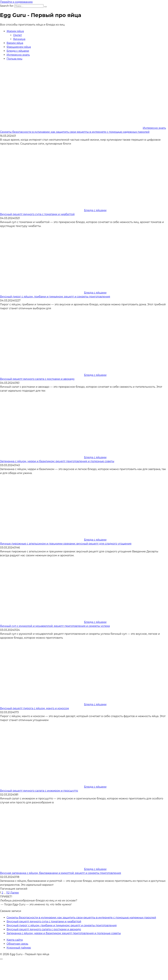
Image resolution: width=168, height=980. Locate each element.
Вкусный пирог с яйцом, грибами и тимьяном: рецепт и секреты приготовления (55, 297)
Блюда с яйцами (18, 51)
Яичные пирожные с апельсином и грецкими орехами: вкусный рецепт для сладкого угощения (66, 544)
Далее (15, 893)
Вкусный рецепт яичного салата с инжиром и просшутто (39, 791)
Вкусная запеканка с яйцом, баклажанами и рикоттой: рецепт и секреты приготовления (61, 873)
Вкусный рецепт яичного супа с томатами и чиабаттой (37, 214)
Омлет (17, 35)
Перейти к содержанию (16, 2)
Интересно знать (18, 55)
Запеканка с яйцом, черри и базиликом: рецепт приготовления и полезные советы (57, 461)
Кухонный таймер (19, 948)
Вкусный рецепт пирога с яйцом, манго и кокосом (34, 708)
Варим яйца (15, 43)
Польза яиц (14, 59)
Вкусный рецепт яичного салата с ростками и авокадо (37, 379)
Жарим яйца (15, 31)
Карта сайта (15, 940)
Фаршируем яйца (19, 47)
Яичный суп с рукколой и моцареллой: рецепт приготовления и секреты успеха (55, 626)
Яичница (19, 39)
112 (8, 893)
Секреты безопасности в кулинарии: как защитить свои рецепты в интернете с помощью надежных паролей (75, 132)
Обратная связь (17, 944)
